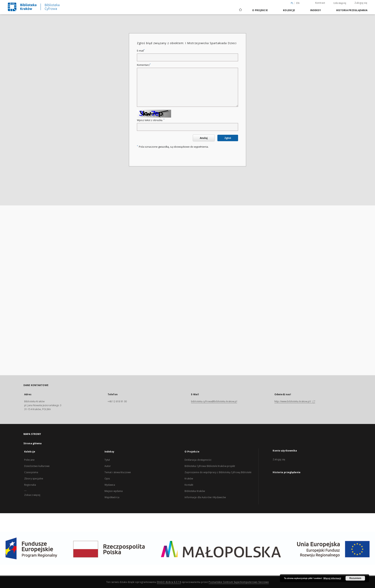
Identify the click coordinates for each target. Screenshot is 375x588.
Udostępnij (340, 3)
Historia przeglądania (352, 10)
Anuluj (204, 138)
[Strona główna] (240, 10)
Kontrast (320, 3)
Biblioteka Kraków (195, 491)
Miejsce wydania (114, 491)
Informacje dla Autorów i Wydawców (205, 497)
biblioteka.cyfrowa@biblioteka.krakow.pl (214, 401)
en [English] (298, 3)
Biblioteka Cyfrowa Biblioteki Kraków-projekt (210, 466)
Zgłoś (228, 138)
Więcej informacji (332, 578)
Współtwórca (112, 497)
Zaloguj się (361, 3)
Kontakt (189, 485)
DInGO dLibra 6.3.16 (169, 582)
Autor (108, 466)
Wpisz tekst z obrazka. (151, 120)
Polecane (29, 460)
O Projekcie (260, 10)
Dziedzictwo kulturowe (37, 466)
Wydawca (110, 485)
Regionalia (30, 485)
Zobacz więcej (32, 495)
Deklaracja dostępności (198, 460)
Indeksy (316, 10)
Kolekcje (289, 10)
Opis (107, 479)
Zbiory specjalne (34, 479)
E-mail (141, 51)
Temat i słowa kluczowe (118, 472)
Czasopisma (31, 472)
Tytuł (107, 460)
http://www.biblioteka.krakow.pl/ (295, 401)
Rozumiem (355, 578)
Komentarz (144, 65)
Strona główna (33, 443)
